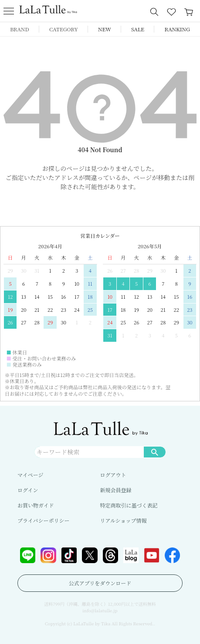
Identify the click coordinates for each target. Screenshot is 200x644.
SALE (138, 29)
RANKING (177, 29)
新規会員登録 (116, 490)
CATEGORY (64, 29)
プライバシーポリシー (43, 520)
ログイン (28, 490)
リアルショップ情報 (124, 520)
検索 (155, 452)
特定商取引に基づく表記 (129, 505)
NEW (105, 29)
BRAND (19, 29)
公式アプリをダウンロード (100, 583)
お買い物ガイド (36, 505)
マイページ (31, 475)
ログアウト (113, 475)
